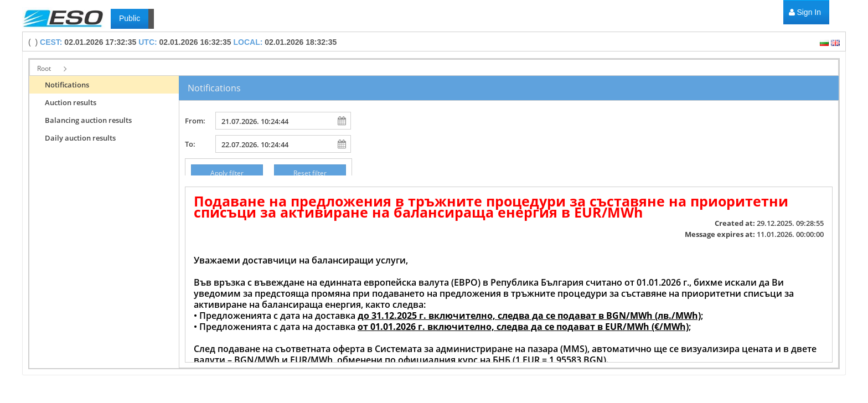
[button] (51, 69)
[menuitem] (805, 12)
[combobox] (274, 121)
